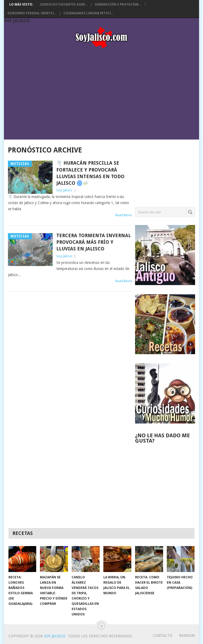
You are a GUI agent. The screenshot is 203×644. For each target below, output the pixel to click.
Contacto (163, 636)
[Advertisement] (101, 92)
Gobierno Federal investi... (32, 13)
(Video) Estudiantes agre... (64, 4)
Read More (124, 215)
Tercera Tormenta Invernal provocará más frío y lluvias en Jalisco (94, 242)
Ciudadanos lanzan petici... (88, 13)
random (187, 636)
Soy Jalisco (17, 21)
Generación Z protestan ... (118, 4)
